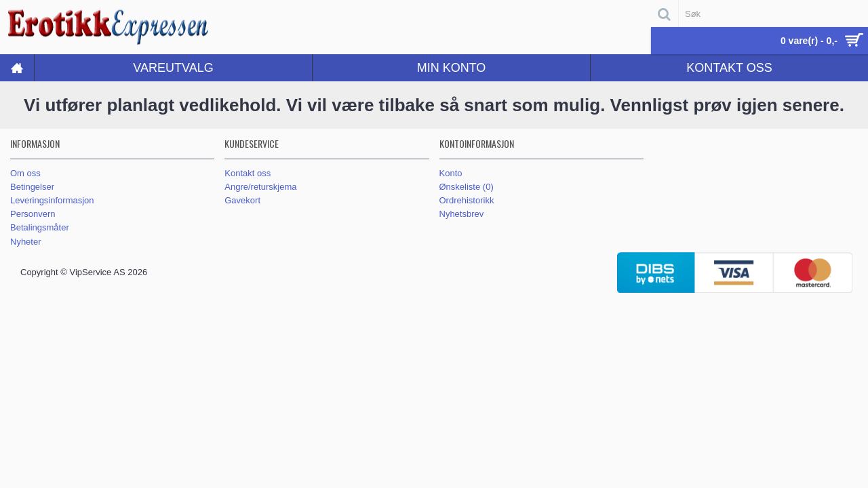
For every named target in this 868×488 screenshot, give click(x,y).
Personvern (33, 214)
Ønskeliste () (467, 187)
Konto (451, 173)
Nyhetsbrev (462, 214)
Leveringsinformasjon (52, 200)
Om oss (25, 173)
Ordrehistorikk (467, 200)
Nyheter (26, 242)
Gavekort (242, 200)
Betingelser (32, 187)
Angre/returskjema (260, 187)
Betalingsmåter (40, 227)
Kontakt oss (248, 173)
